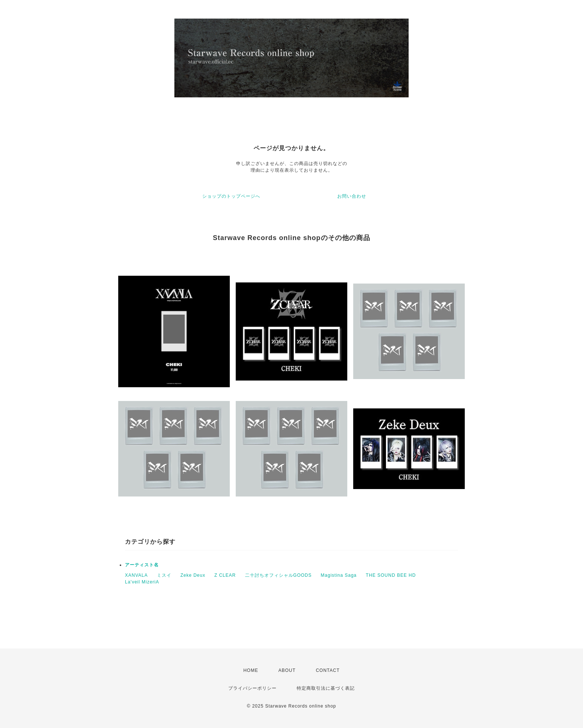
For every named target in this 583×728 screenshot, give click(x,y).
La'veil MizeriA (142, 582)
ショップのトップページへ (231, 196)
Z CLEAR (225, 575)
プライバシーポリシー (252, 688)
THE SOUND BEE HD (391, 575)
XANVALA (136, 575)
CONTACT (328, 670)
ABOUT (287, 670)
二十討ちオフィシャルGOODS (278, 575)
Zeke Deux (193, 575)
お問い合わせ (352, 196)
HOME (251, 670)
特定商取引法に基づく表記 (326, 688)
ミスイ (164, 575)
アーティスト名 (142, 565)
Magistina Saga (339, 575)
